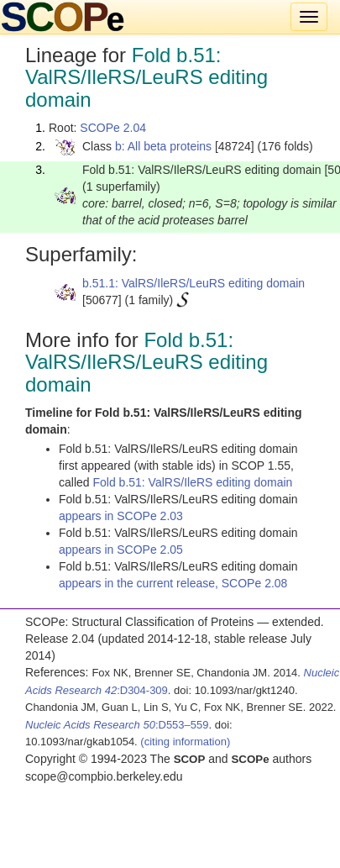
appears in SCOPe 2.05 (121, 550)
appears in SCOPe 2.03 (121, 516)
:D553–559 (117, 725)
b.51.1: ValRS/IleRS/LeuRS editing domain (194, 283)
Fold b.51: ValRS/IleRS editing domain (192, 482)
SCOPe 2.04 (113, 128)
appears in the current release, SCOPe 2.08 (173, 583)
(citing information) (185, 742)
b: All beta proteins (163, 146)
